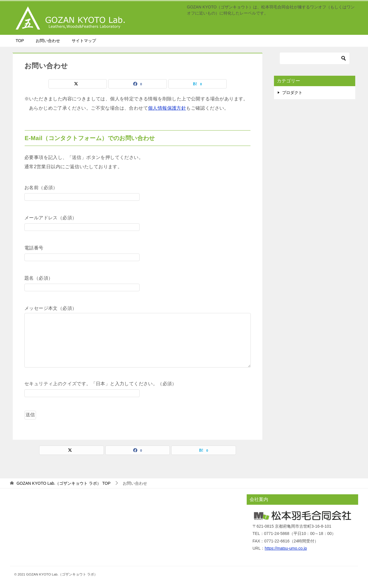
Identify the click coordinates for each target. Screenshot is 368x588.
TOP (20, 41)
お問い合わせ (48, 41)
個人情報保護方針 (167, 108)
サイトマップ (84, 41)
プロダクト (292, 93)
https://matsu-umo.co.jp (286, 548)
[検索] (315, 58)
